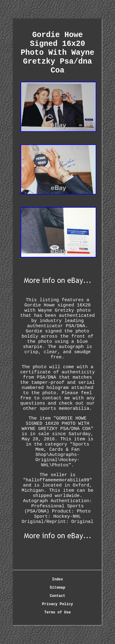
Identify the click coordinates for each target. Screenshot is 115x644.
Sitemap (57, 588)
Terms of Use (57, 613)
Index (57, 579)
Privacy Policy (57, 604)
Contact (57, 596)
